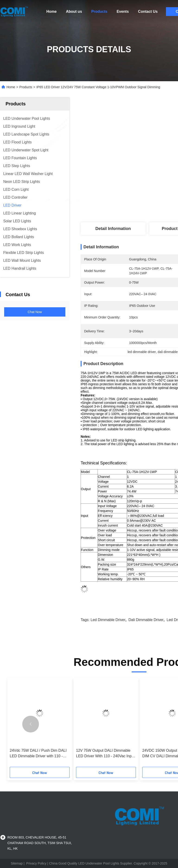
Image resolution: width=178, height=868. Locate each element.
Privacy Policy (36, 863)
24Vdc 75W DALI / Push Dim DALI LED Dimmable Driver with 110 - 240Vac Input (38, 754)
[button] (31, 724)
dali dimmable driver (146, 620)
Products (99, 11)
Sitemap (17, 863)
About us (74, 11)
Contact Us (148, 11)
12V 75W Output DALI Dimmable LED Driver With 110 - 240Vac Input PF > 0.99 (105, 754)
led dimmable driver (108, 620)
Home (51, 11)
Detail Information (113, 229)
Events (123, 11)
